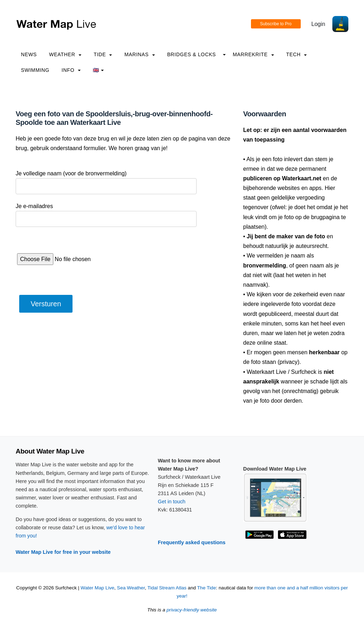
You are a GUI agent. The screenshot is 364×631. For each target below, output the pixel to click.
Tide (103, 54)
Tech (296, 54)
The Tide (207, 588)
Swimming (35, 70)
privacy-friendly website (192, 610)
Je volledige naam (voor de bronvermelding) (71, 173)
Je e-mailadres (34, 206)
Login (318, 24)
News (29, 54)
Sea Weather (131, 588)
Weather (65, 54)
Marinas (140, 54)
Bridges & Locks (191, 54)
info (71, 70)
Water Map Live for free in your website (63, 552)
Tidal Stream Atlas (167, 588)
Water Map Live (98, 588)
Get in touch (172, 502)
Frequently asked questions (192, 542)
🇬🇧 (98, 70)
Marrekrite (253, 54)
